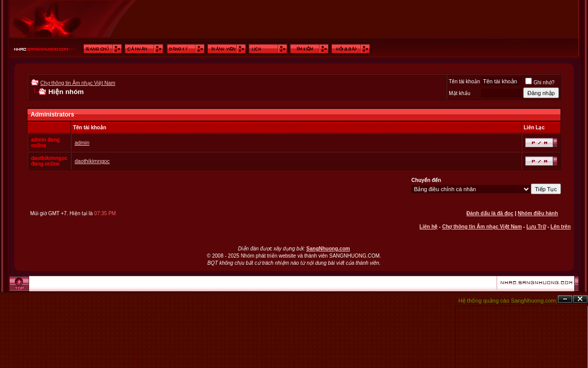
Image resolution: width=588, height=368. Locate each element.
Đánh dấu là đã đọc (490, 213)
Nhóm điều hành (538, 213)
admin (82, 143)
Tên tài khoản (464, 82)
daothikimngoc (92, 161)
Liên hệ (428, 227)
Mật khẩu (459, 93)
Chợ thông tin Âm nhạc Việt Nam (78, 83)
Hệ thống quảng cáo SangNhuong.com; (508, 301)
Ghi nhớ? (540, 83)
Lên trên (561, 227)
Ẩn (565, 299)
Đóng (580, 299)
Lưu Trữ (536, 227)
